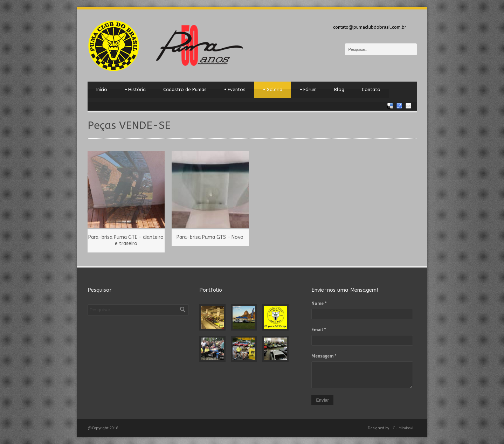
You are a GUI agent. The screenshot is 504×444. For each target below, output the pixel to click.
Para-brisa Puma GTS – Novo (210, 237)
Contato (371, 89)
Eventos (235, 90)
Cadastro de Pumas (185, 89)
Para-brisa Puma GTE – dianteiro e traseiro (126, 240)
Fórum (308, 90)
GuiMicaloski (403, 428)
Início (102, 89)
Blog (339, 89)
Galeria (273, 90)
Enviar (322, 400)
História (135, 90)
